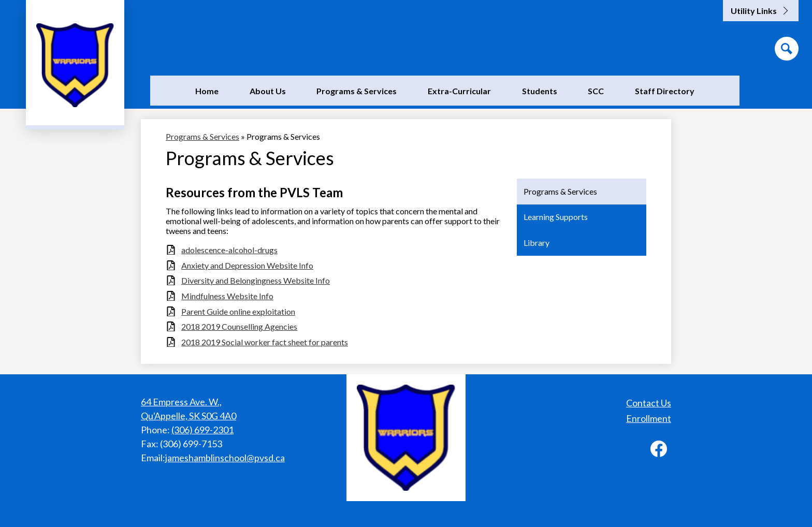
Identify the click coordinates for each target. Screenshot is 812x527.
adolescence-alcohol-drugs (229, 250)
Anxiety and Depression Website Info (247, 265)
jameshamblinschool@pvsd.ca (225, 458)
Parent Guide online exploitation (238, 311)
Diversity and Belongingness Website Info (256, 280)
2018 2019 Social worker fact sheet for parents (265, 342)
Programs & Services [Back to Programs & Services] (202, 136)
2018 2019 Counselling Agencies (239, 326)
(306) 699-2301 (202, 430)
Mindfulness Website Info (227, 296)
